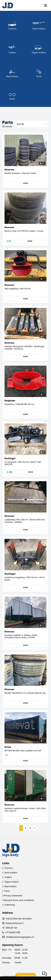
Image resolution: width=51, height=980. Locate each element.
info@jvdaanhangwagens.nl (20, 937)
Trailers (8, 877)
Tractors (9, 868)
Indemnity (10, 905)
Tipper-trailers (12, 882)
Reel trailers (11, 886)
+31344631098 (13, 932)
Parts (7, 891)
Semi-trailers (11, 873)
